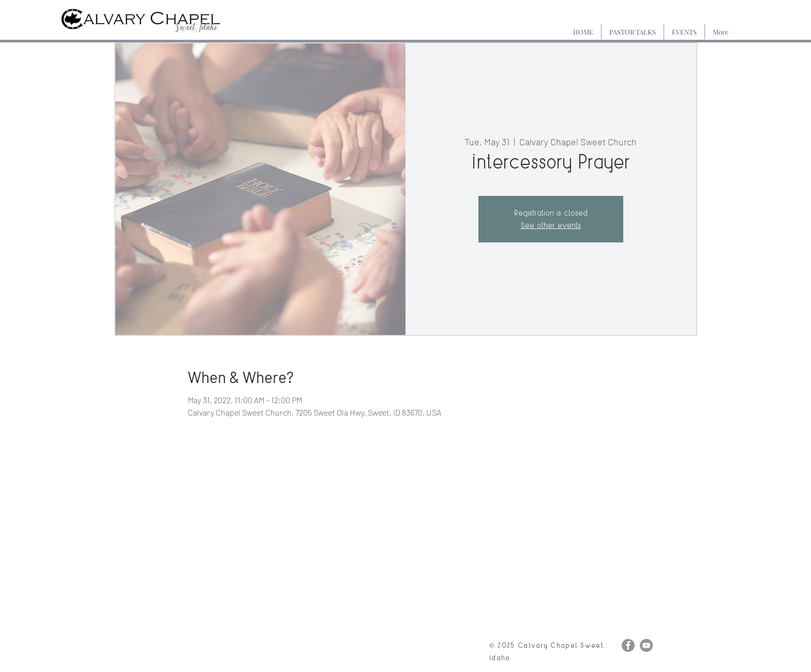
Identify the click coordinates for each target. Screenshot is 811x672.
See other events (551, 225)
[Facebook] (628, 645)
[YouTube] (646, 645)
